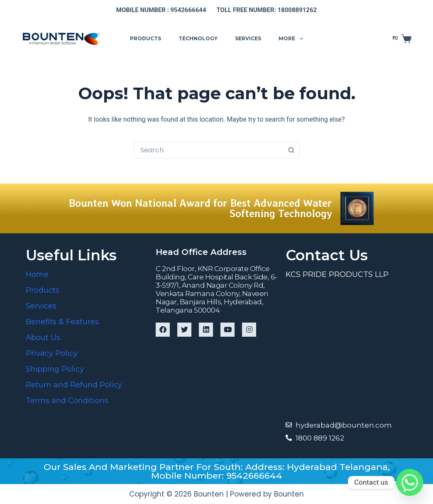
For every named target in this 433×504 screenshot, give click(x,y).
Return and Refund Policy (74, 385)
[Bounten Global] (346, 349)
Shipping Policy (55, 369)
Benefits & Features (62, 322)
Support (336, 38)
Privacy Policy (52, 353)
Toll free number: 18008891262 (267, 10)
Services (248, 38)
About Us (43, 338)
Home (37, 274)
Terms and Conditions (67, 401)
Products (146, 38)
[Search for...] (208, 150)
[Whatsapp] (410, 482)
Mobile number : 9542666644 (161, 10)
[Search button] (291, 150)
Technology (198, 38)
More (292, 39)
